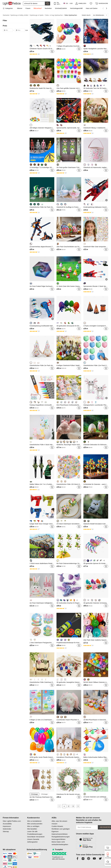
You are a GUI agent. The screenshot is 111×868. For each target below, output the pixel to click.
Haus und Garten (92, 8)
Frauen (28, 8)
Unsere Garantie (33, 839)
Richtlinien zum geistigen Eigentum (61, 830)
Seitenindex (7, 829)
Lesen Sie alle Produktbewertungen (35, 833)
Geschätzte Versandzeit (36, 837)
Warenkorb (108, 848)
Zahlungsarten (32, 842)
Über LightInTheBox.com (12, 821)
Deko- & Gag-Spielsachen (55, 15)
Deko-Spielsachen (71, 15)
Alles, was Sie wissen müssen (59, 822)
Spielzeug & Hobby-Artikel (20, 15)
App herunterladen (108, 857)
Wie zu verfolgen (33, 826)
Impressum (7, 826)
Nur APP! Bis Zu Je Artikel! (59, 3)
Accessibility (7, 824)
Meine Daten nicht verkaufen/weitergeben (60, 843)
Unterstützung (108, 864)
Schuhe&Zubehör (61, 8)
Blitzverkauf (38, 8)
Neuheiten (48, 8)
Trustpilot (57, 850)
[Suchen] (34, 3)
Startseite (6, 15)
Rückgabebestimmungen (61, 837)
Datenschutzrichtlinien (60, 834)
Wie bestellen (32, 829)
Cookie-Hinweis (57, 826)
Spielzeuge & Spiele (37, 15)
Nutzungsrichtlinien (58, 839)
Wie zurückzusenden (35, 824)
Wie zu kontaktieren (34, 821)
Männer (20, 8)
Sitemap (6, 831)
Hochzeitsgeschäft (76, 8)
